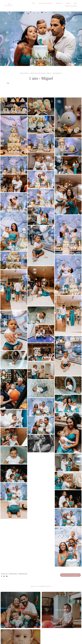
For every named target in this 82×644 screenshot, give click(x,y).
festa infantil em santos (14, 87)
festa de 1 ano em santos (14, 89)
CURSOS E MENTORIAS (71, 6)
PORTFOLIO (59, 3)
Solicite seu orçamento (70, 575)
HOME (33, 3)
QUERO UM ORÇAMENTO (46, 3)
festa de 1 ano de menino (58, 87)
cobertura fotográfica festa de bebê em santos (35, 87)
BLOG (76, 3)
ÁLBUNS (68, 3)
